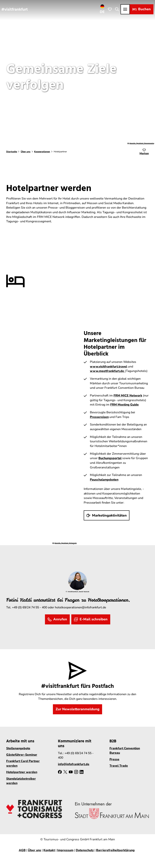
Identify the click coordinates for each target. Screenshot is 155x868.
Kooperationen (42, 152)
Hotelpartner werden (22, 772)
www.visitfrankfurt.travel (108, 367)
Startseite (12, 152)
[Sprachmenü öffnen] (102, 9)
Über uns (26, 152)
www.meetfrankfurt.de (107, 371)
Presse (114, 759)
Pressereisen (99, 417)
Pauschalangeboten (104, 480)
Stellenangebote (18, 748)
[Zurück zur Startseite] (15, 9)
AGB (22, 850)
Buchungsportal (110, 458)
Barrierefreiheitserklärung (115, 850)
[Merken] (144, 152)
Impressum (65, 850)
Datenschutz (85, 850)
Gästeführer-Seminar (22, 755)
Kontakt (49, 850)
